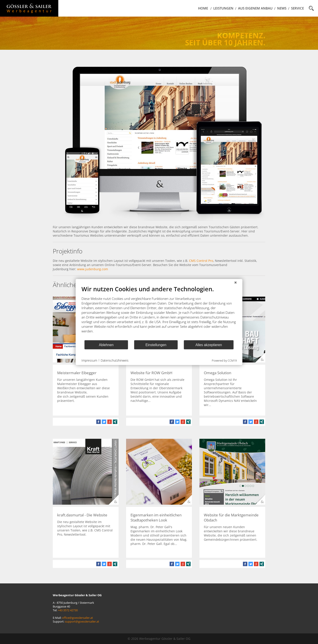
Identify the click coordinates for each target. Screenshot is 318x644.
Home (203, 8)
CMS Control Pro (201, 261)
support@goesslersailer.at (82, 622)
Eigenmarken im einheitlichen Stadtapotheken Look (156, 517)
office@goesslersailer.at (78, 618)
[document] (159, 313)
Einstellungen (156, 345)
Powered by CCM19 (224, 360)
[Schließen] (236, 283)
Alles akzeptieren (209, 345)
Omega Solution (218, 373)
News (282, 8)
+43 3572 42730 (68, 610)
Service (297, 8)
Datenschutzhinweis (115, 360)
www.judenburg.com (93, 269)
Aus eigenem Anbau (255, 8)
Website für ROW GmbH (151, 373)
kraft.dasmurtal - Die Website (82, 515)
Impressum (89, 360)
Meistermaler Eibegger (77, 373)
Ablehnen (106, 345)
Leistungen (223, 8)
